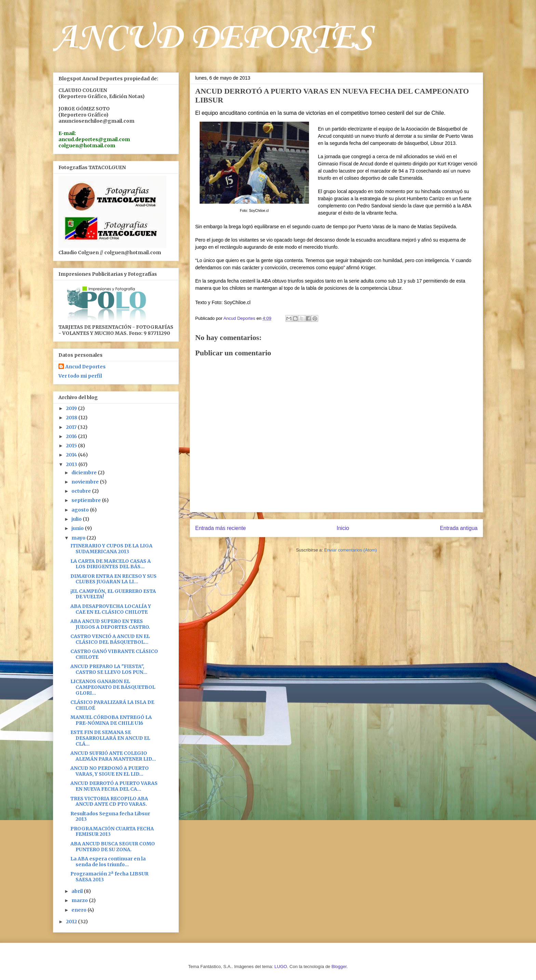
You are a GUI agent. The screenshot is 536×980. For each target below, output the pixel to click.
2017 (72, 427)
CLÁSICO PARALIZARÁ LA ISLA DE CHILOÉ (112, 705)
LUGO (281, 967)
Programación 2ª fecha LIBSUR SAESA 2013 (109, 877)
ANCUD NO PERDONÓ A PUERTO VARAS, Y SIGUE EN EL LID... (110, 771)
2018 (72, 418)
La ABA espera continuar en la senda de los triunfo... (108, 862)
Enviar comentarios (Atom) (350, 550)
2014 (72, 455)
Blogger (339, 967)
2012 (72, 922)
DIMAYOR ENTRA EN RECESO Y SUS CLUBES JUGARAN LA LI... (113, 579)
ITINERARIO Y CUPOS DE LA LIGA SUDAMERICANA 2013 (111, 549)
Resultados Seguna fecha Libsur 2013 (110, 816)
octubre (82, 491)
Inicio (343, 528)
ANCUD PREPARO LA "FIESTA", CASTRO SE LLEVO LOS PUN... (109, 669)
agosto (81, 510)
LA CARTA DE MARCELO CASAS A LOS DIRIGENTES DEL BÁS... (111, 564)
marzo (80, 900)
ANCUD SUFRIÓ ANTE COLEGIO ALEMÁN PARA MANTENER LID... (113, 756)
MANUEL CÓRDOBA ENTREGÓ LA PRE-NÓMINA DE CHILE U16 (111, 720)
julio (77, 519)
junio (78, 528)
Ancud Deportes (85, 367)
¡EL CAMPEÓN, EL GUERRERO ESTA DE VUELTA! (113, 594)
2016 (72, 436)
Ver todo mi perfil (80, 376)
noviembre (86, 482)
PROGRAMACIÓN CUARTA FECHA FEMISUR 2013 (112, 832)
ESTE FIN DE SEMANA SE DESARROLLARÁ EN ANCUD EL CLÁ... (110, 738)
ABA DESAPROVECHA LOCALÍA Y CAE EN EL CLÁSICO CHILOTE (111, 609)
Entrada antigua (459, 528)
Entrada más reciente (220, 528)
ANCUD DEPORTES (213, 38)
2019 (72, 408)
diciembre (85, 473)
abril (78, 891)
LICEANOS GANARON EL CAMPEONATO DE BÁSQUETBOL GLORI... (113, 687)
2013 (72, 464)
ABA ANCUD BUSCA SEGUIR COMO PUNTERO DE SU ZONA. (113, 847)
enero (79, 910)
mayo (79, 538)
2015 (72, 446)
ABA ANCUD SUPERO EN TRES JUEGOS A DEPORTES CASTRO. (110, 624)
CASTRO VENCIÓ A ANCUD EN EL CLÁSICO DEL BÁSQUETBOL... (110, 639)
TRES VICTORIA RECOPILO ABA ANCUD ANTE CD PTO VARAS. (109, 801)
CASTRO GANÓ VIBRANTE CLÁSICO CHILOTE (114, 654)
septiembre (87, 500)
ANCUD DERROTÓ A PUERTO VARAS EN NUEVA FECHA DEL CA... (114, 786)
